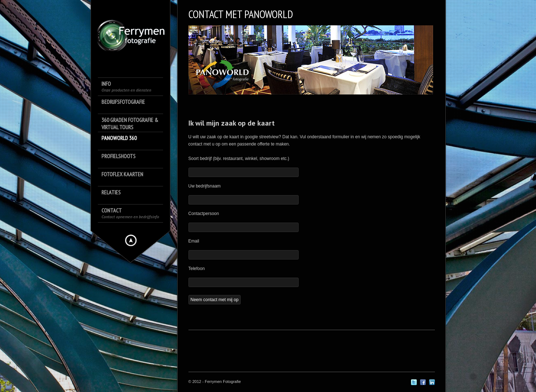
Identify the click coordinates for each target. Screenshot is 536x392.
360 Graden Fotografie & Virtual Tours (130, 123)
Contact (130, 213)
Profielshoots (119, 156)
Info (126, 86)
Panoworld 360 (119, 138)
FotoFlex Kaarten (122, 174)
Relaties (111, 192)
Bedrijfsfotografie (123, 102)
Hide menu (131, 240)
